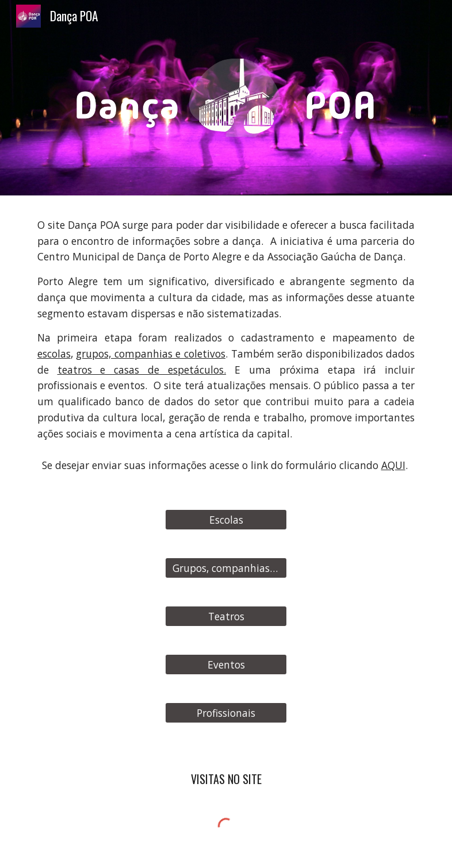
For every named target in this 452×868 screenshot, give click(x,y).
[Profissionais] (226, 713)
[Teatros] (226, 617)
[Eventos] (226, 665)
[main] (226, 329)
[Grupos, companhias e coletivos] (226, 568)
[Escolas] (226, 520)
